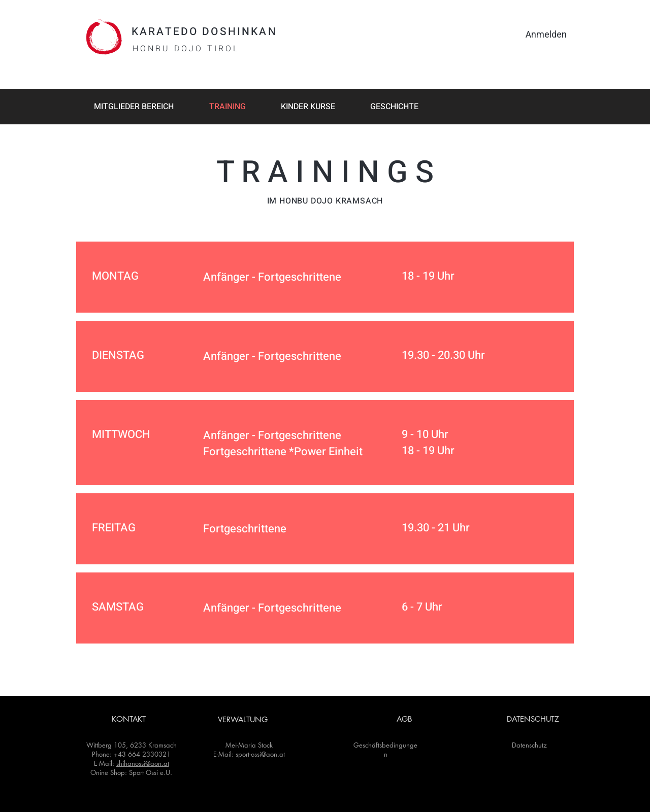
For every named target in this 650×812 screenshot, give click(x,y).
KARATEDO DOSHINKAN (204, 32)
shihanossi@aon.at (143, 763)
